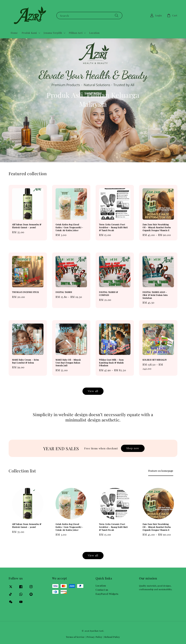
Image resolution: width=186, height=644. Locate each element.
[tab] (161, 471)
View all (93, 391)
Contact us (102, 590)
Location (94, 33)
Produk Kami (29, 33)
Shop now (133, 448)
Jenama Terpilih (53, 33)
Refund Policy (112, 637)
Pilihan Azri (76, 33)
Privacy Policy (95, 637)
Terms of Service (75, 637)
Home (14, 33)
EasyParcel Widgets (107, 594)
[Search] (117, 15)
